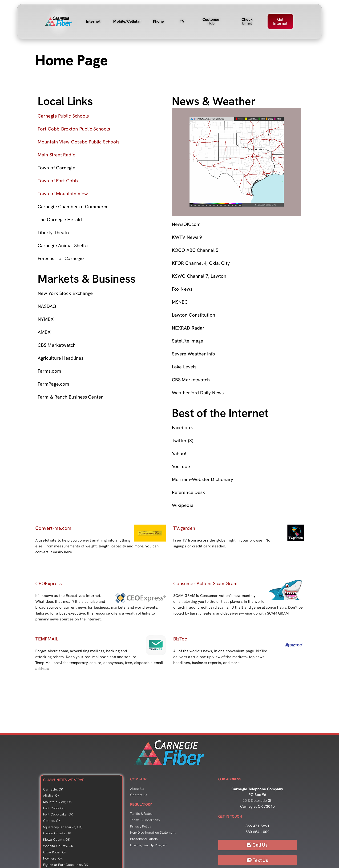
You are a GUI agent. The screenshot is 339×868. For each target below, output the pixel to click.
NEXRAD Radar (188, 328)
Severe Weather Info (194, 354)
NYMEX (46, 319)
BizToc (180, 639)
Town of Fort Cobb (58, 181)
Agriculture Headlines (61, 358)
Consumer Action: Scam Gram (206, 583)
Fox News (182, 289)
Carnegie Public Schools (63, 116)
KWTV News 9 (187, 237)
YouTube (181, 466)
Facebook (182, 428)
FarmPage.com (53, 384)
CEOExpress (48, 583)
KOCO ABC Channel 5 (195, 250)
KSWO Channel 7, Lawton (199, 276)
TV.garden (184, 528)
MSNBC (180, 302)
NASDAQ (47, 306)
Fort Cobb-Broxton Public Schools (74, 129)
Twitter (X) (182, 440)
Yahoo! (179, 453)
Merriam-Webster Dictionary (202, 479)
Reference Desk (188, 492)
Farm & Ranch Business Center (70, 397)
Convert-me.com (53, 528)
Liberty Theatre (54, 232)
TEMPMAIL (47, 639)
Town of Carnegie (56, 168)
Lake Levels (184, 367)
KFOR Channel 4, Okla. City (201, 263)
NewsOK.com (186, 224)
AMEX (44, 332)
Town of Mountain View (63, 194)
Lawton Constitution (194, 315)
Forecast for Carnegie (61, 258)
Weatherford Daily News (198, 393)
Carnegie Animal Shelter (63, 245)
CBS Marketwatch (57, 345)
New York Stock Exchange (65, 293)
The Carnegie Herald (60, 220)
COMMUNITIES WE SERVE (64, 780)
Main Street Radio (57, 155)
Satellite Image (188, 341)
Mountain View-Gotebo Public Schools (79, 142)
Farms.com (49, 371)
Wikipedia (183, 505)
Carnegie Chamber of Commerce (73, 207)
